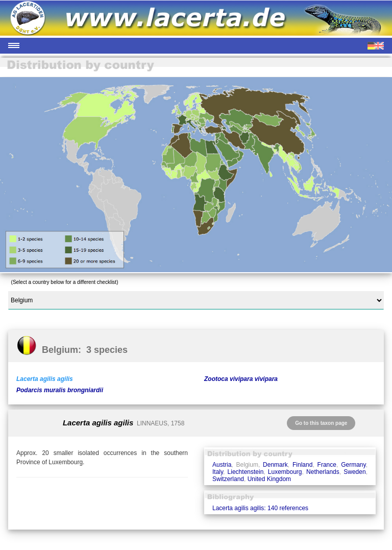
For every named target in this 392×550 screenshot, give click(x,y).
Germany (353, 465)
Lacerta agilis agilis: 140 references (260, 508)
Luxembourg (285, 472)
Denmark (275, 465)
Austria (222, 465)
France (327, 465)
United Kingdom (269, 479)
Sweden (354, 472)
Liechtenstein (246, 472)
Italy (218, 472)
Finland (302, 465)
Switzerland (228, 479)
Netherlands (323, 472)
